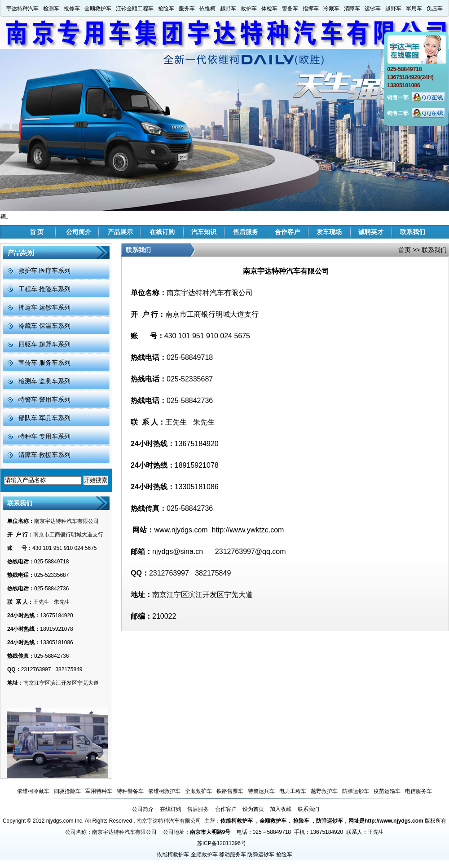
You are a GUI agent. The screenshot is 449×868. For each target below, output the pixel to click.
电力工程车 (293, 791)
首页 (405, 250)
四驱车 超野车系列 (44, 344)
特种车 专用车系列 (44, 436)
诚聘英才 (371, 232)
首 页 (37, 232)
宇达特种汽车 (22, 9)
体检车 (269, 9)
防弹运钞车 (356, 791)
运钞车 (373, 9)
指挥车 (311, 9)
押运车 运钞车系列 (44, 307)
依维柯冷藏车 (33, 791)
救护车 (249, 9)
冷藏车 (331, 9)
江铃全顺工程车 (135, 9)
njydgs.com (60, 821)
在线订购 (162, 232)
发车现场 (329, 232)
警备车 (290, 9)
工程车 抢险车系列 (44, 289)
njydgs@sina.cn (178, 551)
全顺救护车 (98, 9)
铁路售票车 (230, 791)
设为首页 (253, 809)
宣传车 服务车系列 (44, 363)
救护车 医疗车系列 (44, 270)
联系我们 (413, 232)
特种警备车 (130, 791)
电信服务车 (418, 791)
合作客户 (287, 232)
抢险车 (166, 9)
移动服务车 (233, 855)
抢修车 (72, 9)
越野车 (228, 9)
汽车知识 (204, 232)
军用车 (414, 9)
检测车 (51, 9)
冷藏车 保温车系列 (44, 326)
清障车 (352, 9)
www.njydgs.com (181, 530)
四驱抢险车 (67, 791)
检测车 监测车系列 (44, 381)
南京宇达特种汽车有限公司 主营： (178, 821)
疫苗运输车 (387, 791)
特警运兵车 (261, 791)
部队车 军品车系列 (44, 418)
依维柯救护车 (164, 791)
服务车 (187, 9)
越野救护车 (324, 791)
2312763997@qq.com (251, 551)
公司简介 (79, 232)
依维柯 (207, 9)
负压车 (435, 9)
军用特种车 (99, 791)
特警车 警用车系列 (44, 399)
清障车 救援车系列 (44, 455)
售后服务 (246, 232)
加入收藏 (281, 809)
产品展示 (120, 232)
